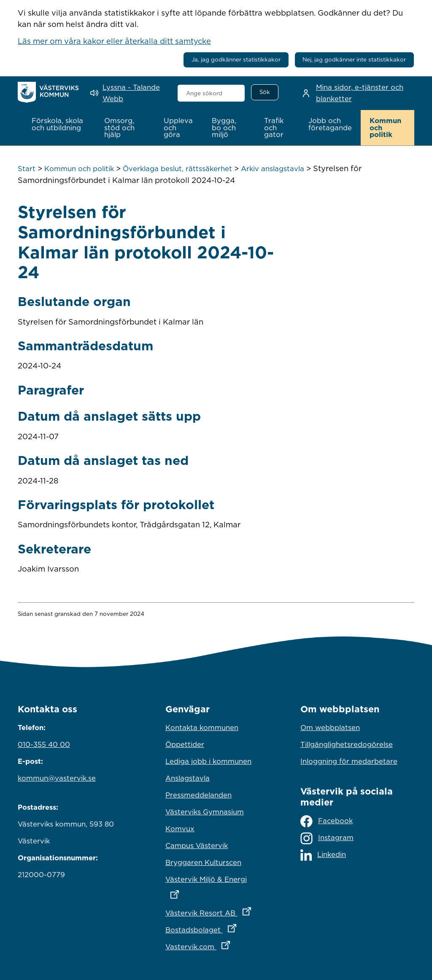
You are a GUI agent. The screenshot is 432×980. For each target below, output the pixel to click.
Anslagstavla (188, 778)
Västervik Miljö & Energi (216, 884)
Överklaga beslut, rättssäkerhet (177, 169)
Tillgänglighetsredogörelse (347, 744)
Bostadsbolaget (216, 927)
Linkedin (323, 855)
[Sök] (265, 92)
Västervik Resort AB (216, 910)
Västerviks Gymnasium (205, 811)
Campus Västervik (197, 845)
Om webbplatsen (330, 727)
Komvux (180, 828)
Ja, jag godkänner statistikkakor (236, 59)
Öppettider (185, 744)
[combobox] (211, 93)
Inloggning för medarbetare (349, 761)
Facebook (327, 821)
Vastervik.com (216, 944)
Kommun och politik (79, 169)
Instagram (327, 838)
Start (27, 169)
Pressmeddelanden (198, 795)
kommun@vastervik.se (57, 778)
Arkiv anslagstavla (273, 169)
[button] (59, 124)
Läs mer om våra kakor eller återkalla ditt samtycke (114, 41)
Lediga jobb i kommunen (208, 761)
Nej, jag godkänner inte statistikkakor (354, 59)
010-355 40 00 (44, 744)
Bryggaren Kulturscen (203, 862)
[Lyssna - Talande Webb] (128, 93)
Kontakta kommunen (202, 727)
